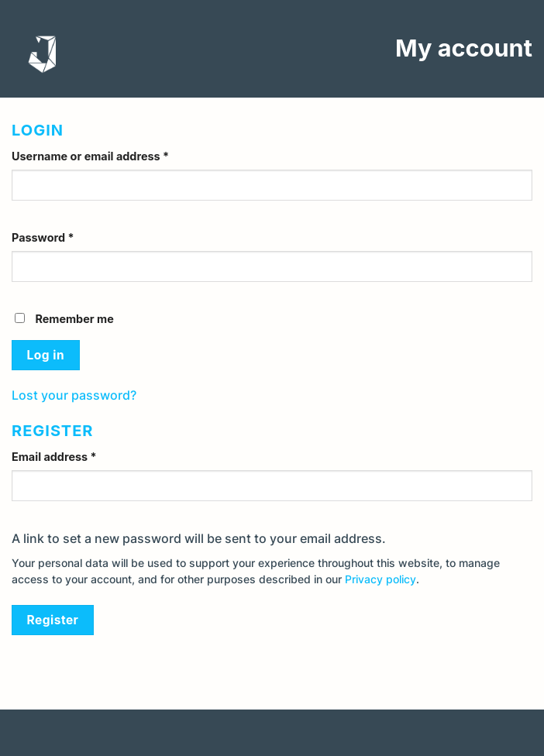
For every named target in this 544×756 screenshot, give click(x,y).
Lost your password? (74, 395)
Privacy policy (380, 579)
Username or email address (90, 156)
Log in (46, 355)
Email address (54, 457)
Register (53, 620)
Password (43, 237)
